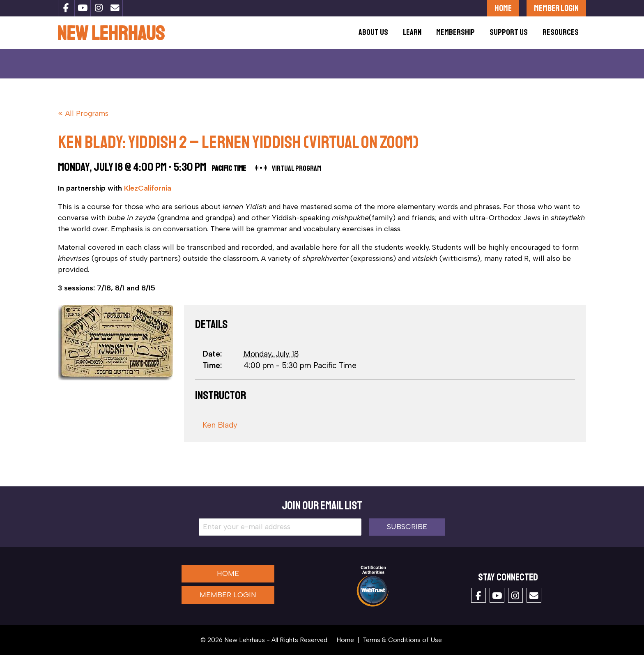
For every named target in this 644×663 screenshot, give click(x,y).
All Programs (87, 122)
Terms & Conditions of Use (402, 648)
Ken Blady (220, 433)
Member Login (556, 8)
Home (503, 8)
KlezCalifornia (148, 196)
